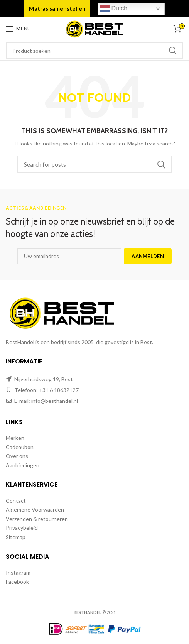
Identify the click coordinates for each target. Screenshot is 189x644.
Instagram (18, 572)
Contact (16, 501)
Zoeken (173, 51)
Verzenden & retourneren (37, 519)
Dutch (114, 9)
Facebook (17, 582)
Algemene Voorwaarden (35, 510)
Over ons (17, 456)
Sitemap (16, 537)
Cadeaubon (20, 447)
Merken (15, 438)
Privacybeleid (22, 528)
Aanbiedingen (23, 465)
